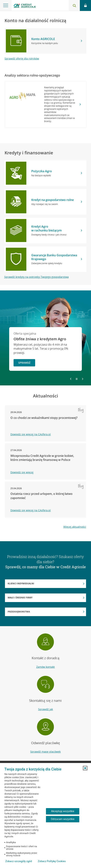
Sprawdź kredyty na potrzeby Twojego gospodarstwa (36, 277)
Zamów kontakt (45, 667)
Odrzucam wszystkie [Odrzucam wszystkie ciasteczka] (63, 819)
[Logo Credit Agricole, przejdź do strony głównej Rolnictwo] (25, 6)
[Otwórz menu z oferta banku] (6, 5)
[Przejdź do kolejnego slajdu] (83, 379)
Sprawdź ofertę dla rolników (22, 59)
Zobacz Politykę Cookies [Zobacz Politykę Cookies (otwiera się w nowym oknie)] (52, 861)
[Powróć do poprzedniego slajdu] (71, 379)
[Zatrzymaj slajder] (77, 379)
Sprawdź (24, 363)
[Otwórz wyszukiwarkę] (74, 5)
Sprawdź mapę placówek (45, 752)
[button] (85, 768)
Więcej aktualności (75, 527)
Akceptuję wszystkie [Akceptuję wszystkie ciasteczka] (63, 811)
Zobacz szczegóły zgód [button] (19, 861)
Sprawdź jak (45, 709)
